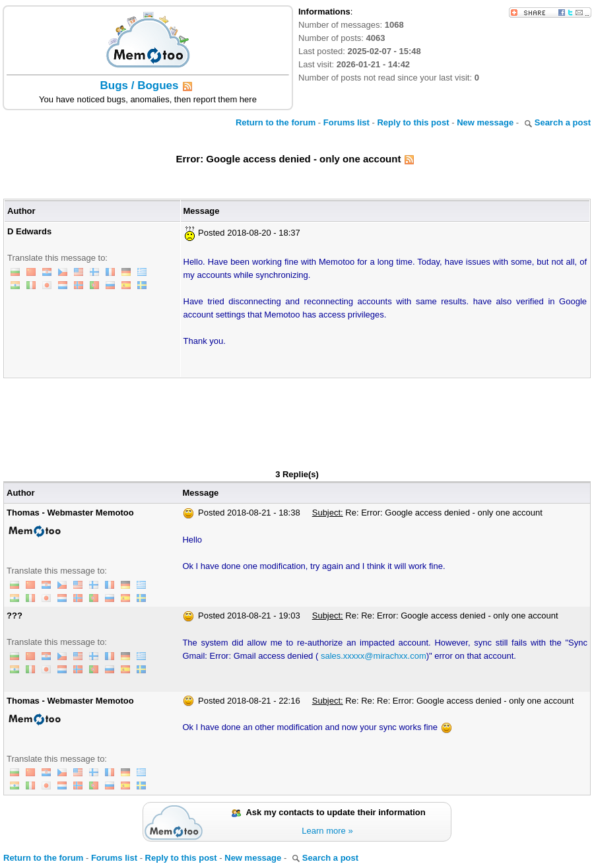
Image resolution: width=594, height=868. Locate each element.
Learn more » (327, 831)
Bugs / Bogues (139, 85)
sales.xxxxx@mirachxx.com (374, 656)
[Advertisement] (297, 415)
